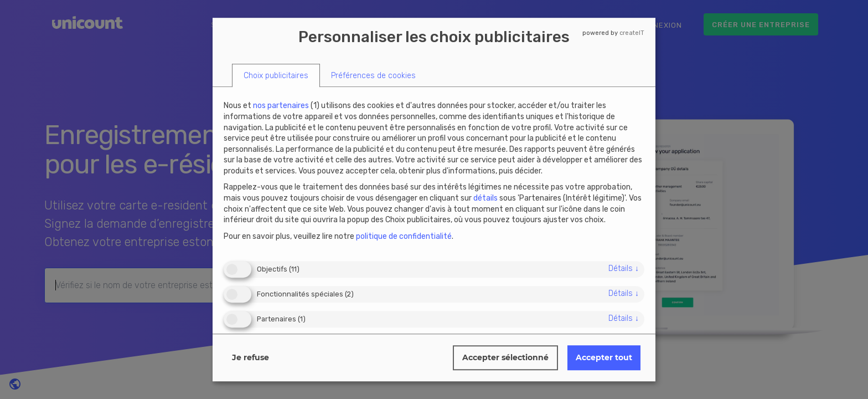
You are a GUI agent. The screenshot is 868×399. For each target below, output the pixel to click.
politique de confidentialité (404, 236)
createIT (632, 33)
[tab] (276, 76)
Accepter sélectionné (505, 357)
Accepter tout (604, 357)
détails (624, 268)
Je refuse (250, 357)
